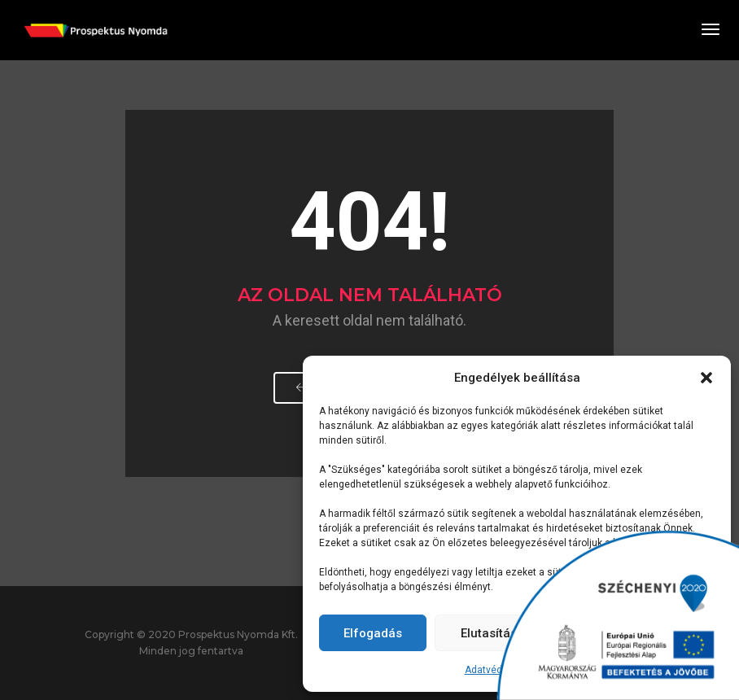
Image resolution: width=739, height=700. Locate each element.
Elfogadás (373, 633)
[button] (706, 378)
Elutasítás (489, 633)
